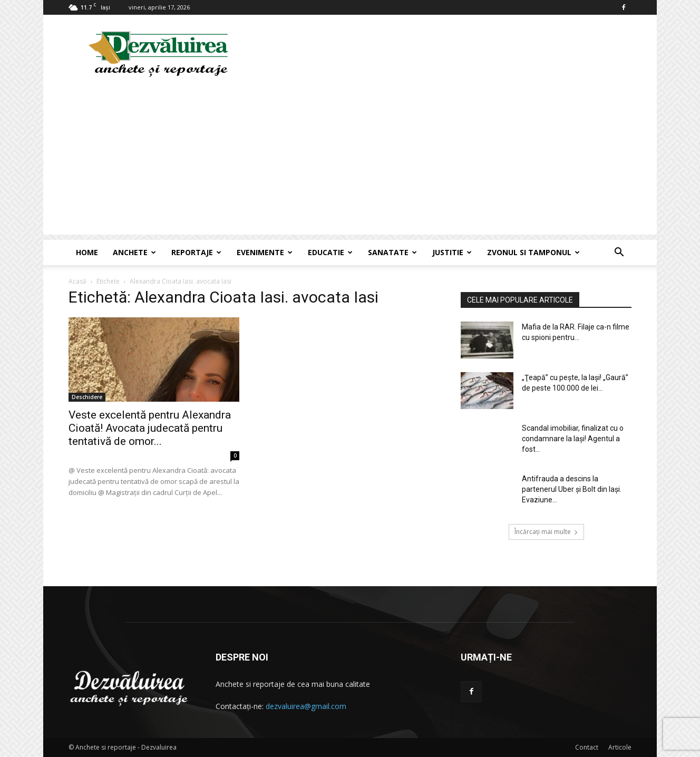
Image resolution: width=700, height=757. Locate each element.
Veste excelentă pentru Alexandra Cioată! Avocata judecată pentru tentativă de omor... (150, 428)
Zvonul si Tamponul (533, 252)
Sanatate (392, 252)
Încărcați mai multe (546, 532)
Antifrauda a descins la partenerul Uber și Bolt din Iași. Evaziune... (572, 489)
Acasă (77, 281)
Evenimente (265, 252)
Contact (587, 747)
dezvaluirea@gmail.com (306, 706)
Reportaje (196, 252)
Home (87, 252)
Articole (620, 747)
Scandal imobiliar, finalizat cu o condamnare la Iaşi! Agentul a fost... (573, 439)
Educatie (330, 252)
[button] (619, 253)
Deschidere (87, 397)
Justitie (452, 252)
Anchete (134, 252)
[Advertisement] (350, 161)
